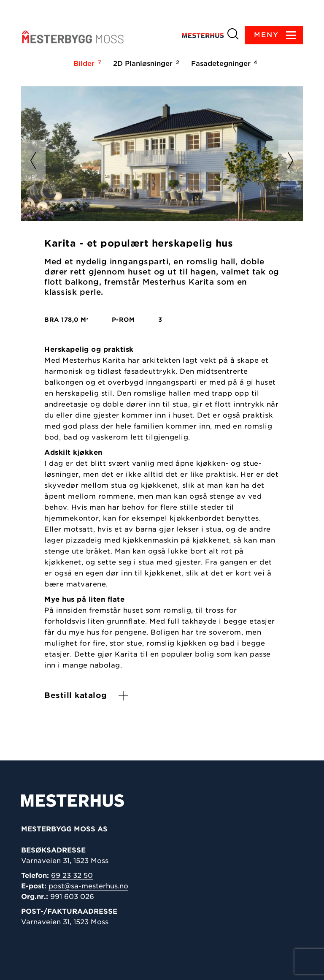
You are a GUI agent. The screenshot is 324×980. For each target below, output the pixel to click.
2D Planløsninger (145, 63)
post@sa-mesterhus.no (88, 886)
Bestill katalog (76, 695)
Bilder (86, 63)
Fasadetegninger (223, 63)
